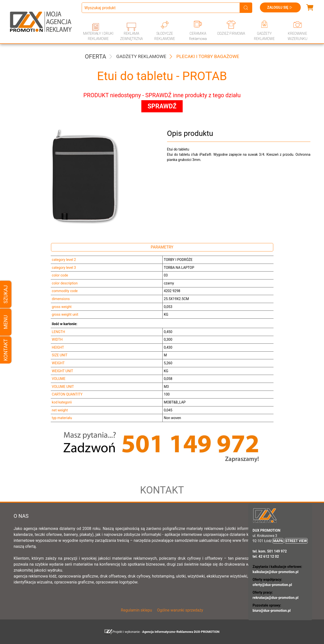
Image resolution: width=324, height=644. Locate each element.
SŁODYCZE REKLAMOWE (165, 36)
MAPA (278, 541)
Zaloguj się (280, 7)
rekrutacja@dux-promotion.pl (276, 598)
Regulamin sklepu (136, 610)
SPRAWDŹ (162, 106)
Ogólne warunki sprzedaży (180, 610)
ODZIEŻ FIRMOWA (231, 33)
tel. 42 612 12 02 (266, 556)
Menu (6, 322)
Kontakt (6, 350)
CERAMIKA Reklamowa (198, 36)
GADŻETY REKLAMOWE (264, 36)
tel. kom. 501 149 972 (270, 551)
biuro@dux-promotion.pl (272, 611)
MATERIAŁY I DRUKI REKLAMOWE (98, 36)
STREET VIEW (296, 541)
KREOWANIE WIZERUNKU (297, 36)
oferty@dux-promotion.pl (272, 585)
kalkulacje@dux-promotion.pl (276, 572)
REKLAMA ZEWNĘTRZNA (132, 36)
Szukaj (6, 294)
